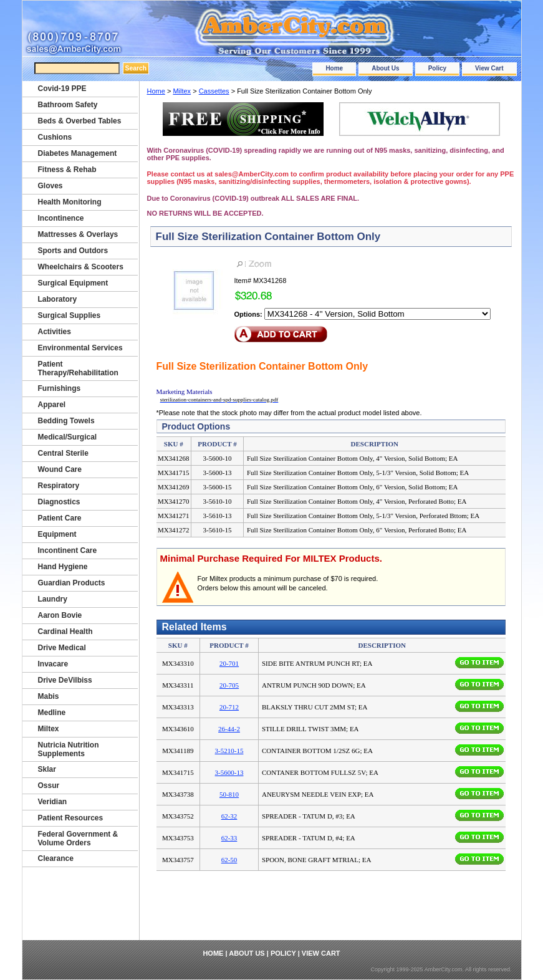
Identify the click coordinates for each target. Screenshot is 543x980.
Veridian (53, 802)
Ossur (49, 785)
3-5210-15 (229, 751)
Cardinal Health (65, 632)
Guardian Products (72, 583)
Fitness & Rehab (67, 170)
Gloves (50, 186)
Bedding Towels (66, 421)
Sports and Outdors (73, 251)
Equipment (57, 534)
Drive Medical (62, 648)
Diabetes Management (78, 153)
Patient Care (60, 518)
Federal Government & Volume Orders (78, 838)
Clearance (56, 858)
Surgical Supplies (70, 315)
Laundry (53, 599)
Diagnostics (59, 502)
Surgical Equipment (73, 283)
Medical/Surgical (68, 437)
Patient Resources (71, 818)
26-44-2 (229, 729)
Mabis (49, 696)
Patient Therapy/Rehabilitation (78, 368)
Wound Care (60, 469)
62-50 (229, 860)
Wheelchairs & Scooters (81, 267)
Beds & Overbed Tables (80, 121)
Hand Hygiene (63, 567)
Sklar (47, 769)
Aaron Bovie (60, 615)
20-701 (229, 663)
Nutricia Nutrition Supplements (69, 749)
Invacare (53, 664)
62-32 (229, 816)
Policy (437, 68)
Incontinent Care (68, 550)
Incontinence (61, 218)
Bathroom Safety (68, 105)
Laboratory (58, 299)
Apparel (52, 405)
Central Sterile (63, 453)
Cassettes (214, 91)
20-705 (229, 685)
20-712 (229, 707)
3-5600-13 (229, 772)
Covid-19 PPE (62, 89)
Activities (55, 332)
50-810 (229, 794)
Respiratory (59, 486)
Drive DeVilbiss (65, 680)
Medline (52, 713)
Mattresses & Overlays (78, 234)
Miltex (182, 91)
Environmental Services (80, 348)
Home (334, 68)
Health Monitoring (70, 202)
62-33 (229, 838)
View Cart (489, 68)
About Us (385, 68)
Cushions (55, 137)
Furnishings (60, 388)
